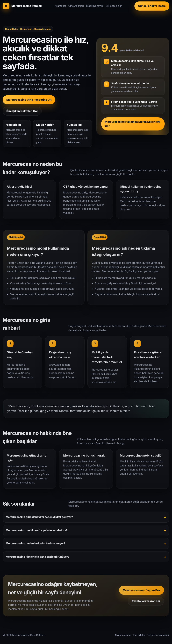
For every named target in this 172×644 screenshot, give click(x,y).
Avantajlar (60, 6)
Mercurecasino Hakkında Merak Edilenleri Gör (132, 124)
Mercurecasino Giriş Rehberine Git (29, 100)
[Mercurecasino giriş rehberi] (22, 6)
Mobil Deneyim (95, 6)
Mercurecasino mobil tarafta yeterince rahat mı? (37, 532)
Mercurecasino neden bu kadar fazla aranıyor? (36, 545)
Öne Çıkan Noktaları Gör (22, 111)
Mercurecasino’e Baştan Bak (142, 592)
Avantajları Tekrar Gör (146, 603)
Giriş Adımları (76, 6)
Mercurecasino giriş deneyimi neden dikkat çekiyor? (39, 519)
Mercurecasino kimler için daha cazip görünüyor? (38, 559)
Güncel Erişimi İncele (152, 6)
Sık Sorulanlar (114, 6)
